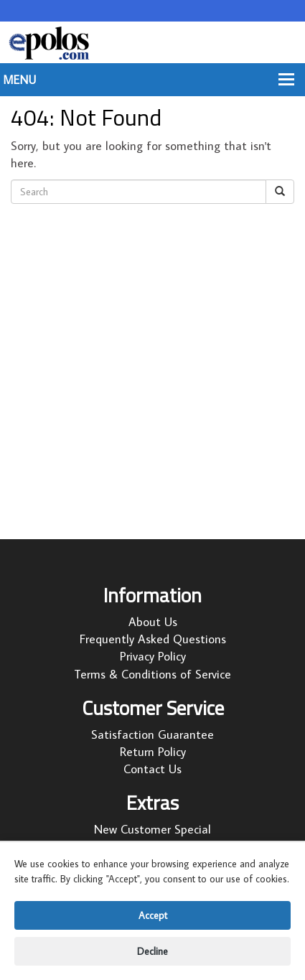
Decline (152, 951)
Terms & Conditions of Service (152, 674)
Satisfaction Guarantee (152, 734)
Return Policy (153, 752)
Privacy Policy (153, 656)
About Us (153, 622)
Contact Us (152, 769)
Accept (153, 915)
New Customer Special (152, 829)
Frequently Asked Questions (153, 639)
